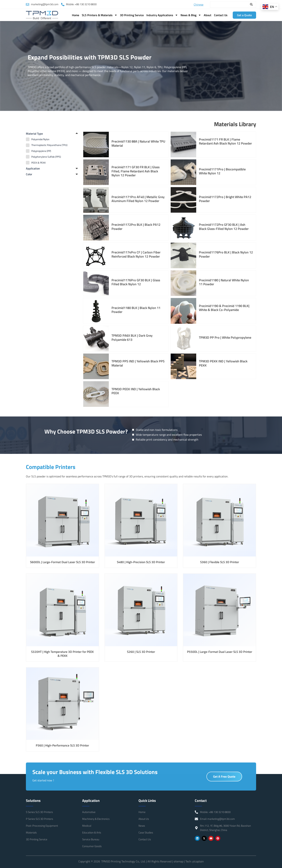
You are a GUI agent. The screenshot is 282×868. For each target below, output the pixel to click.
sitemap (178, 861)
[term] (52, 139)
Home (76, 15)
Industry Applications (162, 15)
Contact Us (221, 15)
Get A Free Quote (224, 779)
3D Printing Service (132, 15)
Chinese (199, 4)
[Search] (253, 4)
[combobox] (229, 4)
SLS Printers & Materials (100, 15)
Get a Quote (244, 15)
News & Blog (191, 15)
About (208, 15)
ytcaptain (198, 861)
